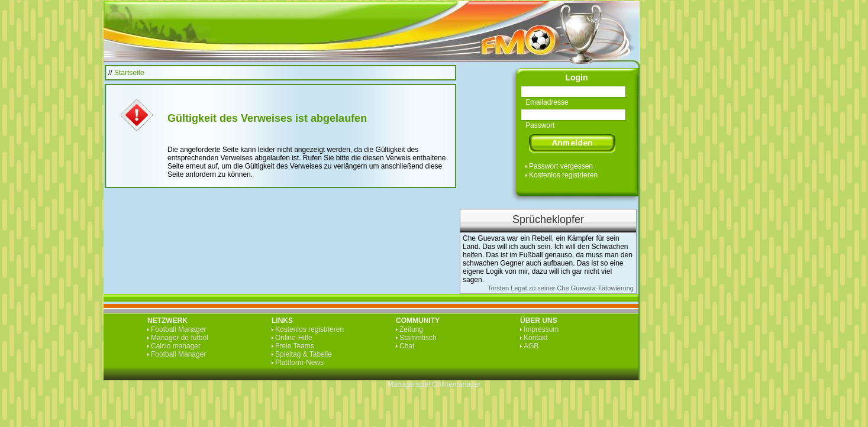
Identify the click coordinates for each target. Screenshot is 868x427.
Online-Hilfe (294, 338)
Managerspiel (409, 384)
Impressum (541, 329)
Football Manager (178, 329)
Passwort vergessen (561, 166)
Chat (407, 346)
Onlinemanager (456, 384)
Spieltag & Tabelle (304, 354)
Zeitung (411, 329)
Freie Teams (295, 346)
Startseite (129, 73)
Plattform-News (299, 363)
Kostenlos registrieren (563, 175)
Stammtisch (418, 338)
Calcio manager (176, 346)
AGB (531, 346)
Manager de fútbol (180, 338)
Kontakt (536, 338)
